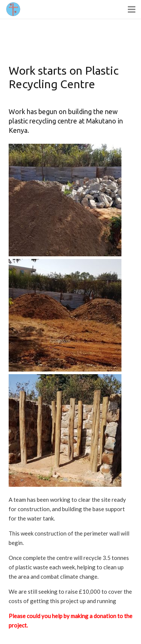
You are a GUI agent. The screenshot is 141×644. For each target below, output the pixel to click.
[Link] (13, 9)
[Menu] (132, 9)
